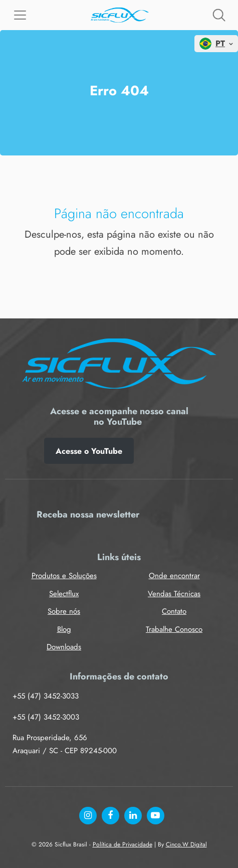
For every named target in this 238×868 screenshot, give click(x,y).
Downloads (64, 647)
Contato (174, 611)
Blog (64, 629)
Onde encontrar (174, 576)
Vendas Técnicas (174, 594)
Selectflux (64, 594)
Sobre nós (64, 611)
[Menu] (20, 15)
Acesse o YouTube (89, 451)
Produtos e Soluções (64, 576)
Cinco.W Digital (186, 844)
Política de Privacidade (123, 844)
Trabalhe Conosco (174, 629)
